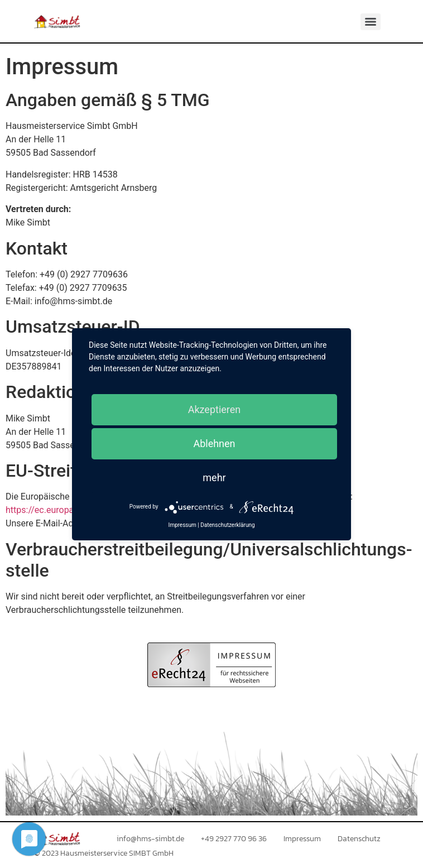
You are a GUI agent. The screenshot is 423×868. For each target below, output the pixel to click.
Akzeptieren (215, 409)
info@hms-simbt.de (150, 839)
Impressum (302, 839)
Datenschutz (359, 839)
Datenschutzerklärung (227, 525)
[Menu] (371, 22)
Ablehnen (214, 443)
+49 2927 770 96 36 (234, 839)
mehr (214, 478)
